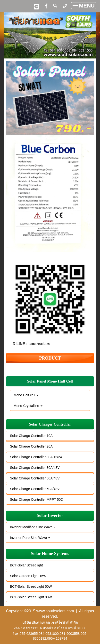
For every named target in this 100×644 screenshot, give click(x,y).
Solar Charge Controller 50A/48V (35, 478)
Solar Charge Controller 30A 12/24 (36, 457)
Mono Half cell (26, 395)
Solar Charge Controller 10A (31, 436)
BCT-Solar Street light (26, 565)
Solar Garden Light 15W (28, 576)
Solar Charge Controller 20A (31, 446)
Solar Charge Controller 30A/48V (35, 468)
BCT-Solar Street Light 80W (31, 597)
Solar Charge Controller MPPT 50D (37, 499)
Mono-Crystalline (28, 406)
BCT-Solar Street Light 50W (31, 586)
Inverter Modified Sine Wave (33, 527)
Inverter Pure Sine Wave (30, 538)
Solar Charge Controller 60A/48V (35, 489)
